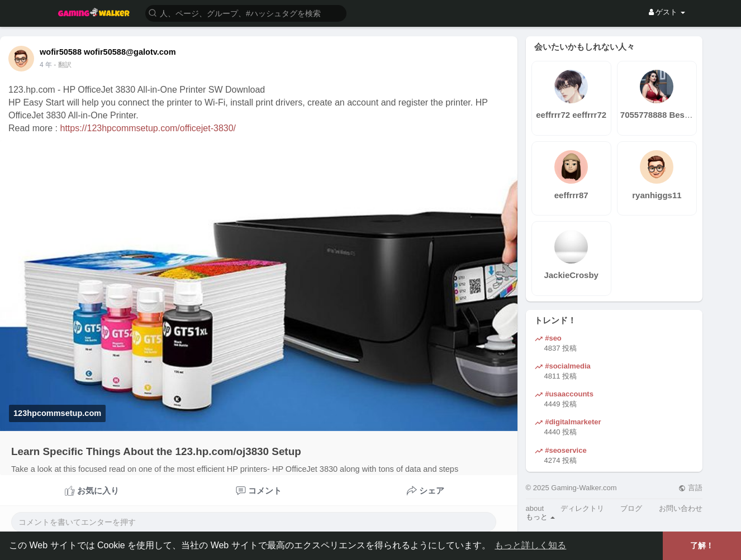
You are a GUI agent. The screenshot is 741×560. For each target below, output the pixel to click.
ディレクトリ (582, 508)
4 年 (46, 65)
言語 (690, 488)
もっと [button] (541, 517)
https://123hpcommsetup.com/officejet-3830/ (148, 128)
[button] (246, 13)
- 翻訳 (62, 65)
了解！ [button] (702, 545)
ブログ (631, 508)
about (535, 508)
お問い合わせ (681, 508)
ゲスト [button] (667, 12)
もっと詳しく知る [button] (530, 545)
